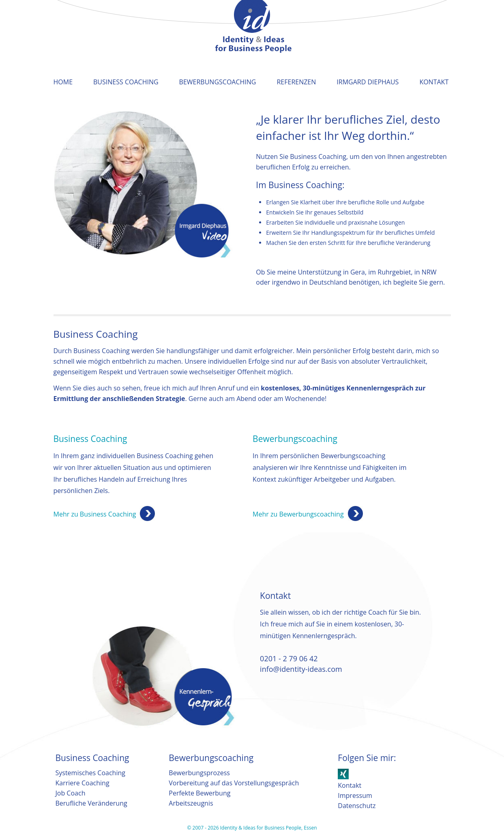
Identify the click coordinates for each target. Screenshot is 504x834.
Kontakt (434, 82)
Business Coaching (126, 82)
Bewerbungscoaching (218, 82)
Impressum (355, 795)
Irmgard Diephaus (368, 82)
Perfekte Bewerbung (199, 793)
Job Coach (71, 793)
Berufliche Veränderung (91, 803)
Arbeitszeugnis (191, 803)
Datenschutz (357, 806)
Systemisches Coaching (90, 773)
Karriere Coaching (83, 783)
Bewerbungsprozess (199, 773)
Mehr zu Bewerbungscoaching (298, 514)
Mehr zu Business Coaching (95, 514)
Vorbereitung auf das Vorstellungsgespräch (234, 783)
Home (63, 82)
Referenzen (296, 82)
